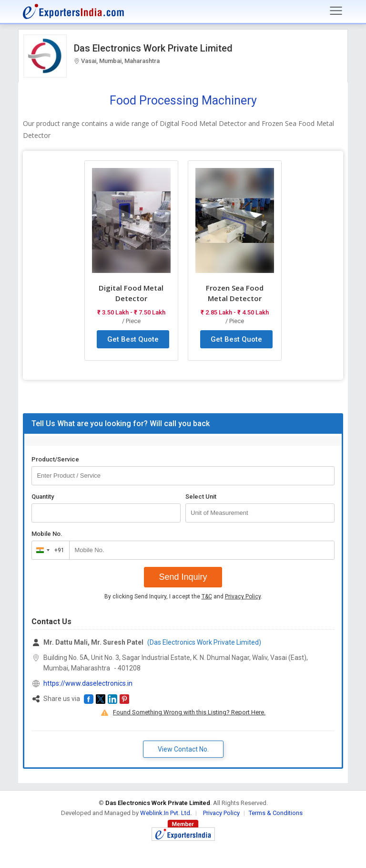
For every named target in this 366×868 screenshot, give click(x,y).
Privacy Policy (243, 596)
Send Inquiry (183, 577)
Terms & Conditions (276, 813)
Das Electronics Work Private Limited (153, 48)
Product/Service (55, 459)
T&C (207, 596)
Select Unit (201, 497)
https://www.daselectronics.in (88, 683)
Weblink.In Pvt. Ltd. (166, 813)
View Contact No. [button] (183, 749)
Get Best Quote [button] (133, 339)
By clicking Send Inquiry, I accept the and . (183, 596)
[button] (89, 699)
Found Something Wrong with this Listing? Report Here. (189, 712)
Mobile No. (47, 534)
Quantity (43, 497)
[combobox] (48, 550)
